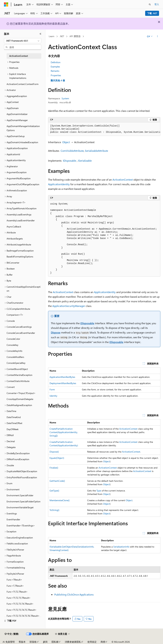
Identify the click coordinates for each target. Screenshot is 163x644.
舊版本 (22, 642)
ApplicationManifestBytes (62, 377)
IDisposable (70, 161)
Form (52, 389)
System (65, 98)
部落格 (33, 642)
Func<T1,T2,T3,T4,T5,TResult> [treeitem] (22, 610)
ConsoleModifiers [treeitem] (15, 357)
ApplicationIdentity (59, 184)
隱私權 (55, 642)
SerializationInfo (121, 547)
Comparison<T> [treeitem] (15, 315)
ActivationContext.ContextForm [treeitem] (23, 84)
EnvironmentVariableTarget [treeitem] (20, 507)
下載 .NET (152, 13)
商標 (103, 642)
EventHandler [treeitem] (13, 519)
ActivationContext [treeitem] (19, 56)
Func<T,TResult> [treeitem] (15, 586)
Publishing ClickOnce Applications (74, 594)
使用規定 (92, 642)
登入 (157, 4)
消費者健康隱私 (73, 642)
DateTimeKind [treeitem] (14, 417)
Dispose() (54, 452)
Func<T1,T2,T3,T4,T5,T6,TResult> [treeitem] (23, 616)
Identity (53, 396)
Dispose (56, 332)
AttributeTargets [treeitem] (15, 239)
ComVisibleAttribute (72, 151)
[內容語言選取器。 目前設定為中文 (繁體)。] (12, 634)
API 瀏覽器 (75, 36)
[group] (104, 129)
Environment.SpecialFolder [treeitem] (20, 495)
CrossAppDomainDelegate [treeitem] (20, 399)
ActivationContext (123, 180)
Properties (56, 75)
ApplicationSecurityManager (69, 306)
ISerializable (85, 161)
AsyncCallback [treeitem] (14, 227)
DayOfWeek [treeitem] (13, 429)
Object (66, 142)
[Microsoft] (6, 4)
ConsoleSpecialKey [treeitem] (16, 363)
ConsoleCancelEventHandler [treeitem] (21, 333)
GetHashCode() (57, 481)
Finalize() (54, 468)
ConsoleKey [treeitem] (12, 345)
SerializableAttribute (96, 151)
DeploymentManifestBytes (63, 383)
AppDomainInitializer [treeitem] (17, 114)
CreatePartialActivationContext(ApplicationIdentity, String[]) (64, 432)
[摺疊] (40, 34)
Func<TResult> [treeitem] (14, 580)
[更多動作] (157, 36)
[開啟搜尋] (150, 4)
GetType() (54, 491)
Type (99, 491)
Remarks (55, 71)
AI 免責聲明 (9, 642)
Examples (55, 67)
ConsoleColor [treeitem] (13, 339)
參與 (45, 642)
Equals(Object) (57, 458)
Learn (52, 36)
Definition (56, 62)
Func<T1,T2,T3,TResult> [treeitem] (19, 598)
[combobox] (23, 41)
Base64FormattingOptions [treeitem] (20, 257)
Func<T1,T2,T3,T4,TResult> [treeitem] (20, 604)
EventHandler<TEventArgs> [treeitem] (21, 526)
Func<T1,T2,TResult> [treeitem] (17, 592)
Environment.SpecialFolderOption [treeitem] (24, 501)
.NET (62, 36)
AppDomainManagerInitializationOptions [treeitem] (23, 128)
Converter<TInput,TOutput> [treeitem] (21, 393)
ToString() (54, 510)
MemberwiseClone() (60, 500)
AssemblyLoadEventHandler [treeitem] (21, 220)
